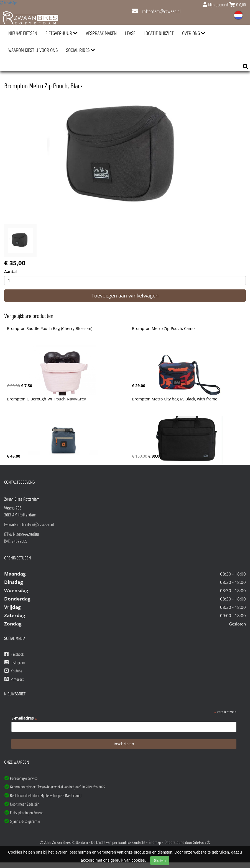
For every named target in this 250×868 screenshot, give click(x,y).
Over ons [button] (194, 33)
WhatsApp (9, 3)
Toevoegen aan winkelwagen (125, 296)
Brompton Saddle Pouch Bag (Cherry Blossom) (50, 329)
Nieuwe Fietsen (23, 33)
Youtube (13, 671)
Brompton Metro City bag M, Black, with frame (175, 399)
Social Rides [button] (81, 50)
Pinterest (14, 679)
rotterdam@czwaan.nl (156, 11)
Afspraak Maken (101, 33)
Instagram (15, 663)
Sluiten (160, 861)
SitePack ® (202, 842)
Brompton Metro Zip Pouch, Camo (163, 329)
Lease (130, 33)
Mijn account (216, 5)
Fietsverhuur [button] (62, 33)
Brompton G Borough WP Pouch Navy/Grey (46, 399)
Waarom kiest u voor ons (33, 50)
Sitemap (155, 842)
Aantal (10, 272)
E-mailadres (24, 718)
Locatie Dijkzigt (159, 33)
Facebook (14, 654)
